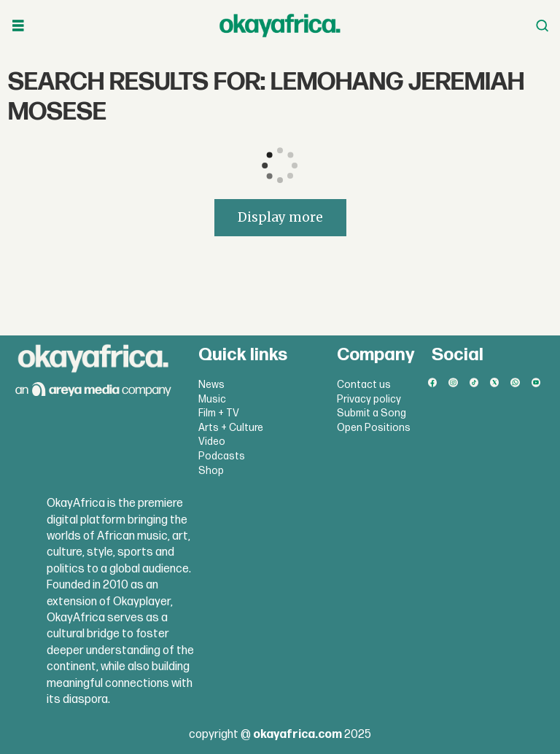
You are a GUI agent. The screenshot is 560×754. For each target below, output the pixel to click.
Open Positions (374, 428)
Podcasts (222, 456)
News (211, 385)
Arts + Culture (231, 428)
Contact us (364, 385)
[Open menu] (18, 26)
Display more (280, 217)
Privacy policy (369, 399)
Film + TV (219, 413)
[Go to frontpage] (280, 26)
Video (212, 442)
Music (212, 399)
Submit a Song (372, 413)
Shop (211, 471)
